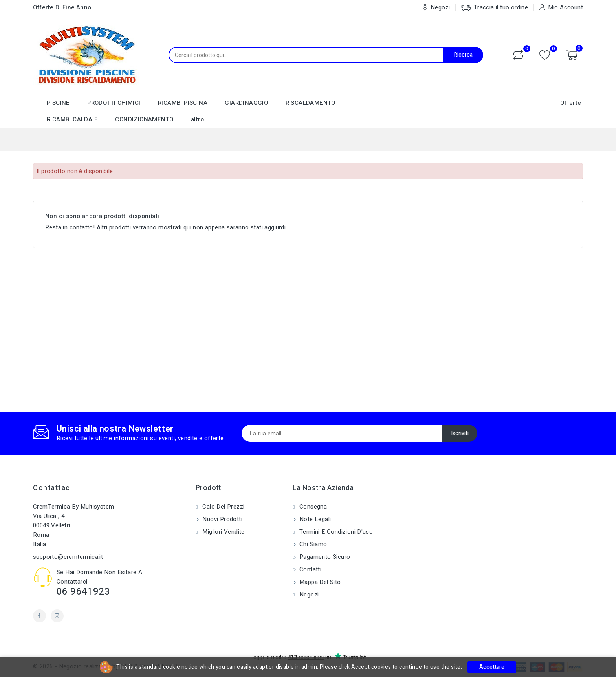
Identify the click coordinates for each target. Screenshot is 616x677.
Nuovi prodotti (222, 519)
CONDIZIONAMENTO (144, 119)
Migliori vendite (223, 532)
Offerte (571, 103)
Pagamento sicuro (324, 557)
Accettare (492, 667)
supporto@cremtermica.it (68, 557)
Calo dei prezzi (223, 507)
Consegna (313, 507)
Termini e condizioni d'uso (335, 532)
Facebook (39, 616)
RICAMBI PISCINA (183, 103)
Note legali (314, 519)
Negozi (308, 595)
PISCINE (58, 103)
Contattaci (53, 488)
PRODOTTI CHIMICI (114, 103)
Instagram (57, 616)
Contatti (310, 569)
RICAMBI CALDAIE (72, 119)
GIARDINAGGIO (246, 103)
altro (198, 119)
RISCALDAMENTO (311, 103)
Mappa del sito (319, 582)
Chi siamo (313, 544)
